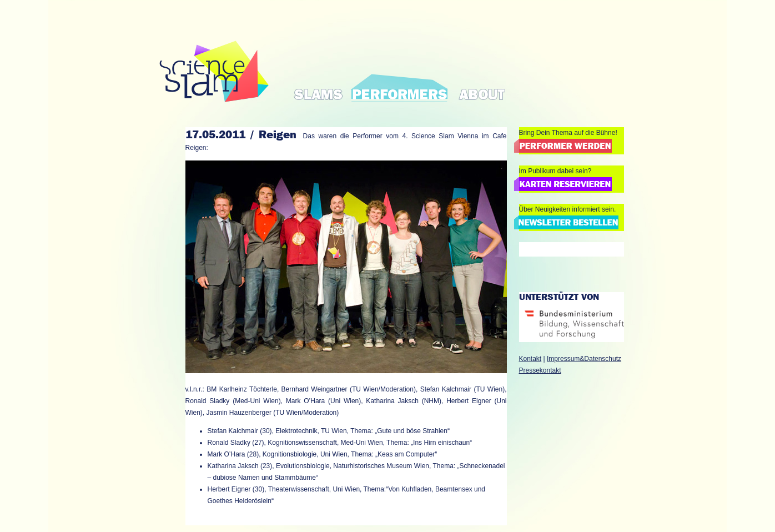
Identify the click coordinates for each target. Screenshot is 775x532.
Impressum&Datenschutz (584, 359)
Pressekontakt (540, 370)
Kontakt (530, 359)
